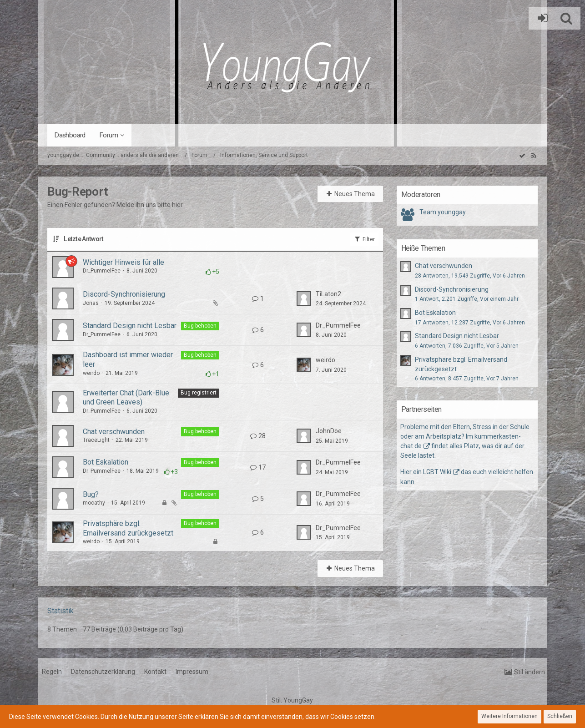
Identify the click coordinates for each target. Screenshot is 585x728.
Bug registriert (199, 393)
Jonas (91, 303)
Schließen (560, 716)
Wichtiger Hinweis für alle (124, 262)
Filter (364, 239)
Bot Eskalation (106, 462)
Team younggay (443, 212)
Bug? (91, 494)
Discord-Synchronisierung (124, 294)
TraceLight (96, 440)
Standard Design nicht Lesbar (130, 326)
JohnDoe (329, 431)
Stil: (292, 700)
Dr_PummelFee (102, 271)
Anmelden (540, 18)
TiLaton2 (328, 294)
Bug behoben (200, 326)
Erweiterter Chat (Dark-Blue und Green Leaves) (126, 398)
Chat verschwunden (114, 432)
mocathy (94, 503)
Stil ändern (530, 672)
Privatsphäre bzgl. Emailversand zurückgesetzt (128, 528)
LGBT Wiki (437, 472)
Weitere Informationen (509, 716)
